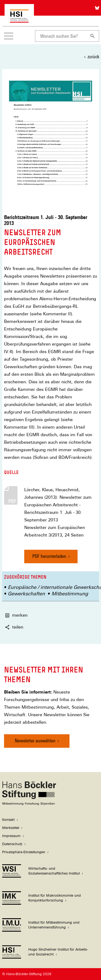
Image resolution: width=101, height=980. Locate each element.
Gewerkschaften (26, 594)
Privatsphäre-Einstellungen (24, 852)
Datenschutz (12, 844)
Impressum (11, 836)
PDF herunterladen (49, 556)
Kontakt (8, 820)
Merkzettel (11, 828)
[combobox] (61, 36)
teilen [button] (14, 627)
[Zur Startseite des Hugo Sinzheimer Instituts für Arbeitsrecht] (19, 20)
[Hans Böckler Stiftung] (29, 804)
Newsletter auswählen (35, 741)
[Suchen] (93, 36)
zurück (93, 57)
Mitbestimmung (70, 594)
